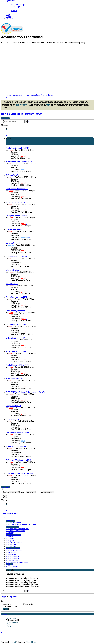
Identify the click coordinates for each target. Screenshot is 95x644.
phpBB (13, 642)
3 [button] (6, 133)
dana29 (24, 170)
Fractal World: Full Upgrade (16, 446)
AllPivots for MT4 (13, 175)
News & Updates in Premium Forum (22, 114)
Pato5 (23, 441)
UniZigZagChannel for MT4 (16, 216)
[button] (6, 135)
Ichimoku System (13, 270)
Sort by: (27, 492)
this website (21, 105)
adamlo (11, 245)
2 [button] (6, 131)
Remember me (11, 607)
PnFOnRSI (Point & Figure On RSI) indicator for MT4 (26, 392)
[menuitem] (19, 5)
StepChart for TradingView (16, 324)
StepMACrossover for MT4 (16, 297)
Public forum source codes (16, 351)
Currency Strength (13, 243)
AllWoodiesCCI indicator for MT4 (18, 460)
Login (4, 597)
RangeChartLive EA (13, 406)
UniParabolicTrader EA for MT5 (18, 433)
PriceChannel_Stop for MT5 (17, 202)
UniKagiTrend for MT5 (14, 229)
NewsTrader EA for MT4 (15, 379)
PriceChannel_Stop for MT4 (17, 189)
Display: (11, 492)
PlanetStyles (31, 642)
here (48, 105)
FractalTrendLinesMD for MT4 (17, 148)
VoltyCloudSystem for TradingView (20, 474)
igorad (11, 150)
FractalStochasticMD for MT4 (17, 365)
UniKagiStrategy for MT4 (16, 338)
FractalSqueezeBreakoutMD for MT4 (20, 162)
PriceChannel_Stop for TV (16, 311)
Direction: (45, 492)
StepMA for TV (12, 284)
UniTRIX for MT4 (12, 419)
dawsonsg (25, 237)
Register (13, 597)
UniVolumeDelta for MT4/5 (16, 257)
